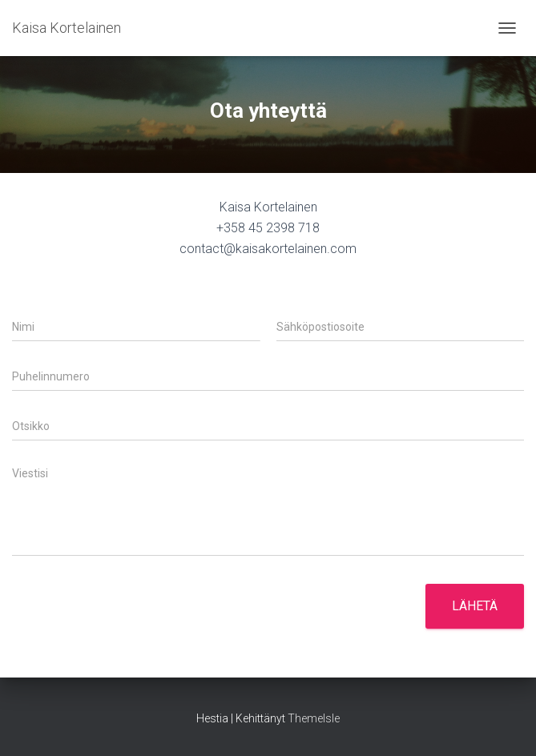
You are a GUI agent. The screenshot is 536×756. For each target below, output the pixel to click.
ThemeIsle (314, 718)
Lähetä (475, 606)
